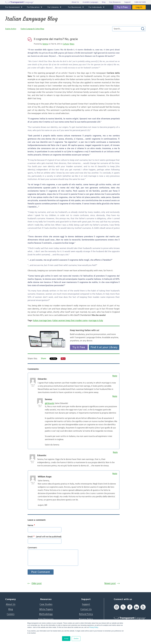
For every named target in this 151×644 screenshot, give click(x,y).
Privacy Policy (94, 627)
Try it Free (122, 7)
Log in (139, 7)
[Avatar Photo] (33, 379)
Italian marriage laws (42, 321)
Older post (37, 583)
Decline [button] (76, 639)
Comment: (32, 548)
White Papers (46, 609)
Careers (11, 614)
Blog (11, 609)
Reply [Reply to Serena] (115, 396)
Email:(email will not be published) (45, 537)
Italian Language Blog (31, 19)
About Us (11, 604)
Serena (45, 44)
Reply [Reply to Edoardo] (115, 376)
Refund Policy (86, 614)
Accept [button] (66, 639)
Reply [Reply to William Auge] (115, 474)
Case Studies (46, 604)
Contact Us (86, 609)
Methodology (46, 614)
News (72, 44)
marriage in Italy (96, 321)
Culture (66, 44)
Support (86, 604)
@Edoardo (50, 403)
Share (43, 359)
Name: (32, 525)
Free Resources (46, 619)
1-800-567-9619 (140, 2)
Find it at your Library (104, 347)
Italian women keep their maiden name (70, 321)
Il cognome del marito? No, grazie (56, 39)
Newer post (110, 583)
